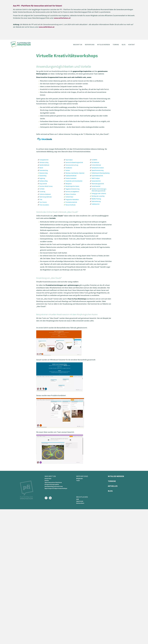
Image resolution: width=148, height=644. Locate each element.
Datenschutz (80, 503)
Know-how (48, 479)
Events (47, 480)
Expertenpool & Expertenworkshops (56, 488)
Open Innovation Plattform (53, 482)
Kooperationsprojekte (52, 484)
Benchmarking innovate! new (54, 486)
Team (78, 480)
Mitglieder (80, 479)
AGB (78, 499)
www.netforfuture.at (62, 18)
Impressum (80, 501)
